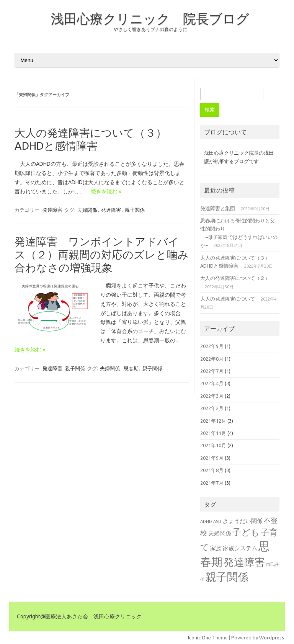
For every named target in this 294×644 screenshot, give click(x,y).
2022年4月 (212, 383)
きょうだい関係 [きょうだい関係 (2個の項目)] (243, 521)
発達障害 (52, 210)
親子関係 (135, 210)
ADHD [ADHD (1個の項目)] (206, 521)
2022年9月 (212, 346)
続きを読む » (106, 191)
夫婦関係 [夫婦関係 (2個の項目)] (220, 533)
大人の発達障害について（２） (235, 278)
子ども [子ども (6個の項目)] (246, 532)
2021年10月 (213, 445)
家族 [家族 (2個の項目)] (216, 548)
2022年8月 (212, 359)
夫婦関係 (87, 210)
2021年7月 (212, 483)
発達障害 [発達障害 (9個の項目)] (244, 562)
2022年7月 (212, 371)
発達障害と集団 (218, 208)
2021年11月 (213, 433)
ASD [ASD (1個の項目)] (217, 521)
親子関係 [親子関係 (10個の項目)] (227, 577)
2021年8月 (212, 470)
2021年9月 (212, 458)
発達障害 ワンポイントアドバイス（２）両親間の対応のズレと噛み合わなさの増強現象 (102, 254)
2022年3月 (212, 396)
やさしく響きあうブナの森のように (150, 29)
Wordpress (272, 637)
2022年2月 (212, 408)
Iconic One (199, 637)
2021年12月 (213, 421)
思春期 (131, 368)
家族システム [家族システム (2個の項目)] (240, 548)
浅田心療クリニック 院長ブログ (150, 18)
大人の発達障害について (228, 299)
